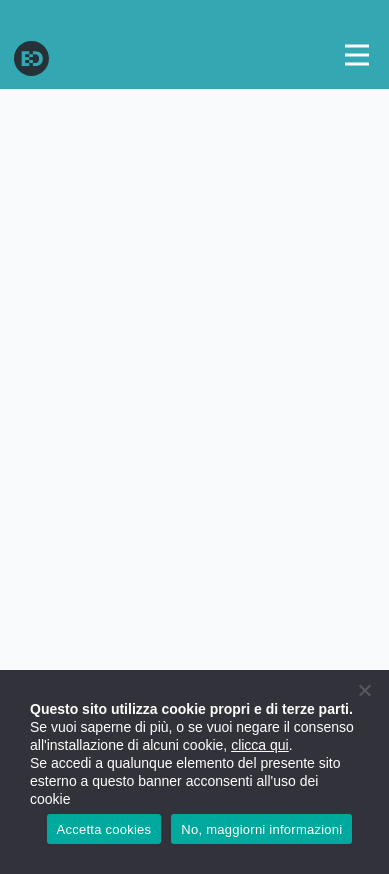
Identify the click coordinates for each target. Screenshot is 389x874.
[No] (364, 690)
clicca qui (260, 745)
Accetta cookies (104, 829)
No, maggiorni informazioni (261, 829)
